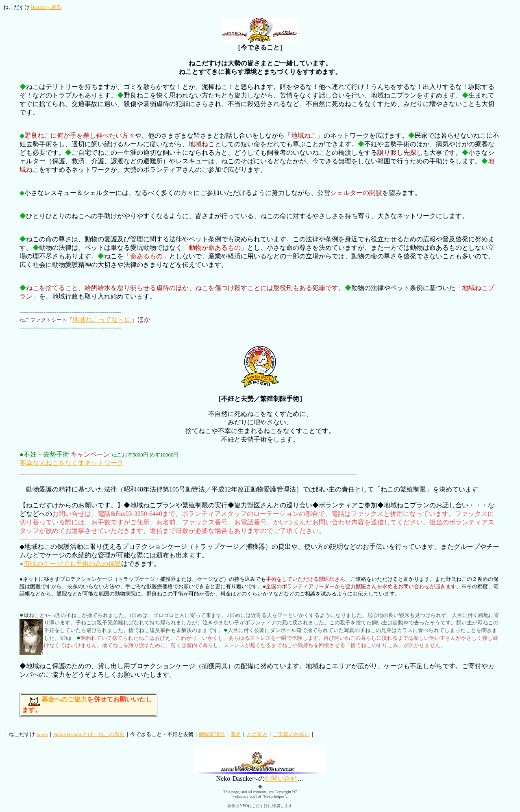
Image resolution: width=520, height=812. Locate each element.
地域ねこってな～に (102, 319)
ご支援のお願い (291, 734)
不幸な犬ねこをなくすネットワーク (72, 463)
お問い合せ (281, 778)
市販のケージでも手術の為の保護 (72, 564)
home (46, 7)
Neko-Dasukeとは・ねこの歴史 (89, 734)
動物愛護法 (212, 734)
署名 (236, 734)
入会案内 (257, 734)
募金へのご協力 (64, 699)
